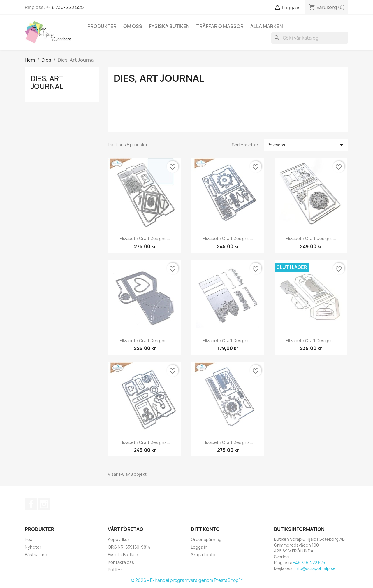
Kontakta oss (121, 562)
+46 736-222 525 (65, 7)
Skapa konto (203, 555)
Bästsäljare (36, 555)
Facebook (31, 504)
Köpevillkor (119, 539)
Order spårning (206, 539)
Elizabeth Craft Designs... (145, 238)
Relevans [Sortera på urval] (306, 145)
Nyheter (33, 547)
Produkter (102, 26)
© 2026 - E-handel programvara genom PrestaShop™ (187, 580)
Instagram (44, 504)
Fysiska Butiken (169, 26)
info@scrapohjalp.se (315, 568)
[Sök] (310, 38)
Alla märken (267, 26)
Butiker (115, 570)
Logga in (199, 547)
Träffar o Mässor (220, 26)
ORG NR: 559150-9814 (129, 547)
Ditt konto (205, 529)
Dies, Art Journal (47, 82)
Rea (29, 539)
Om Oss (133, 26)
